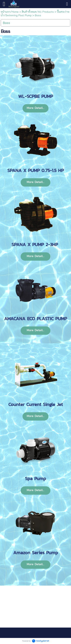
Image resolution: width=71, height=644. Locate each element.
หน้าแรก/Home (10, 12)
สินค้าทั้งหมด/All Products (38, 12)
